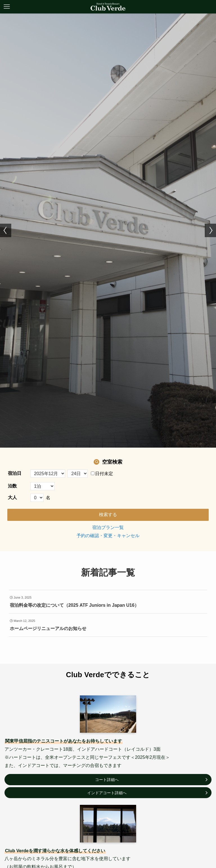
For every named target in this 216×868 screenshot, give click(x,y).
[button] (6, 230)
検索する (108, 515)
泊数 (12, 486)
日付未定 (102, 474)
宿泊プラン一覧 (108, 527)
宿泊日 (15, 473)
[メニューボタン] (7, 7)
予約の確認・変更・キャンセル (108, 536)
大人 (12, 497)
